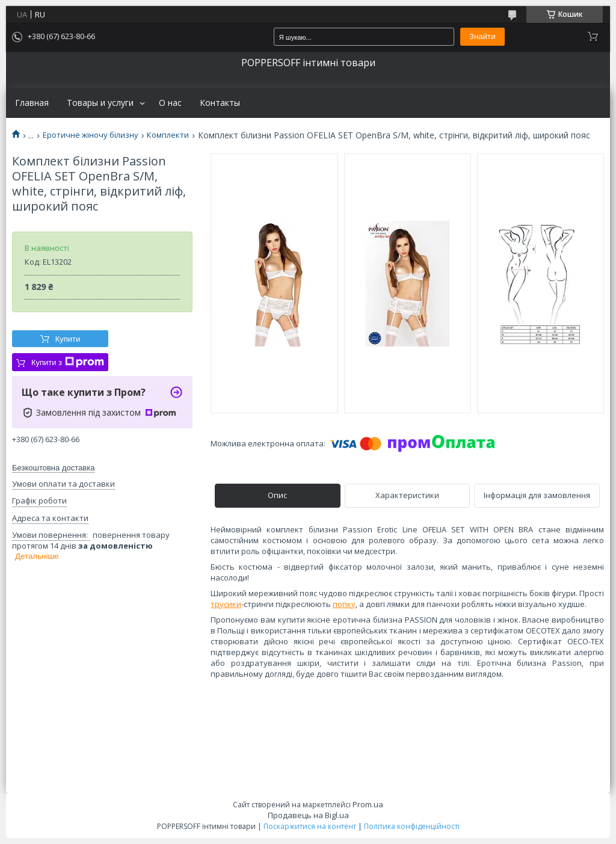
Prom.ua (368, 804)
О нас (170, 103)
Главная (32, 103)
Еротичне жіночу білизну (91, 135)
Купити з (68, 362)
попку (344, 604)
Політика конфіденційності (412, 826)
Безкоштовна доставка (53, 468)
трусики (226, 604)
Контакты (220, 103)
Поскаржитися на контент (310, 826)
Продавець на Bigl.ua (308, 815)
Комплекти (168, 135)
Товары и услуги (100, 103)
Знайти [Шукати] (482, 36)
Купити (68, 339)
